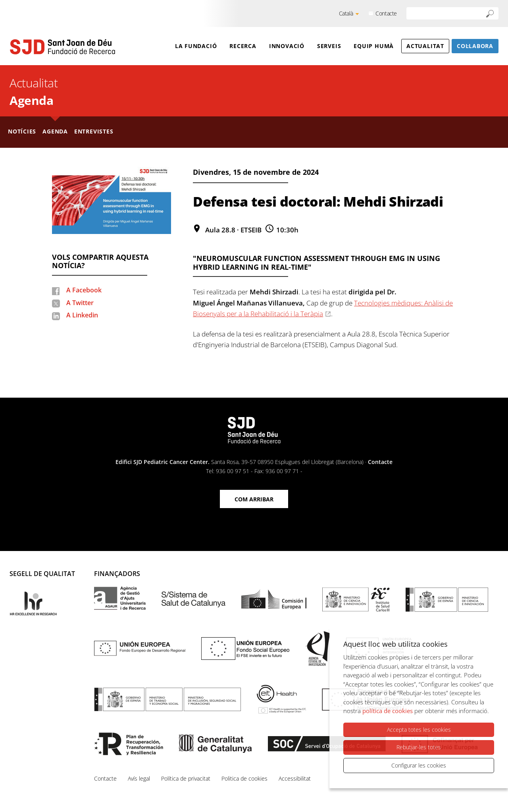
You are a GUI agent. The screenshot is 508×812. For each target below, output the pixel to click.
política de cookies (388, 711)
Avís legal (139, 778)
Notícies (22, 131)
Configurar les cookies (419, 765)
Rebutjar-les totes (419, 747)
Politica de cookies (244, 778)
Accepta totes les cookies (419, 730)
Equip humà (374, 46)
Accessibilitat (295, 778)
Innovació (287, 46)
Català (346, 13)
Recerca (243, 46)
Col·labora (475, 46)
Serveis (329, 46)
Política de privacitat (186, 778)
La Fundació (196, 46)
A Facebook (84, 290)
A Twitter (80, 303)
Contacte (386, 13)
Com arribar (254, 499)
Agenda (31, 100)
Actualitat (425, 46)
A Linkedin (82, 315)
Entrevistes (94, 131)
